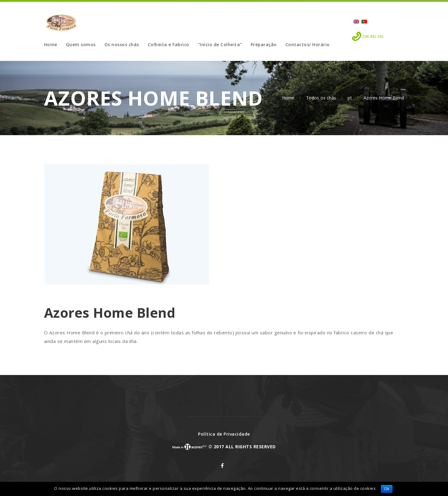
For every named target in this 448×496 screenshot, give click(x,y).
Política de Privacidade (224, 434)
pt (350, 98)
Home (288, 98)
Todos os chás (321, 98)
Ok (387, 489)
